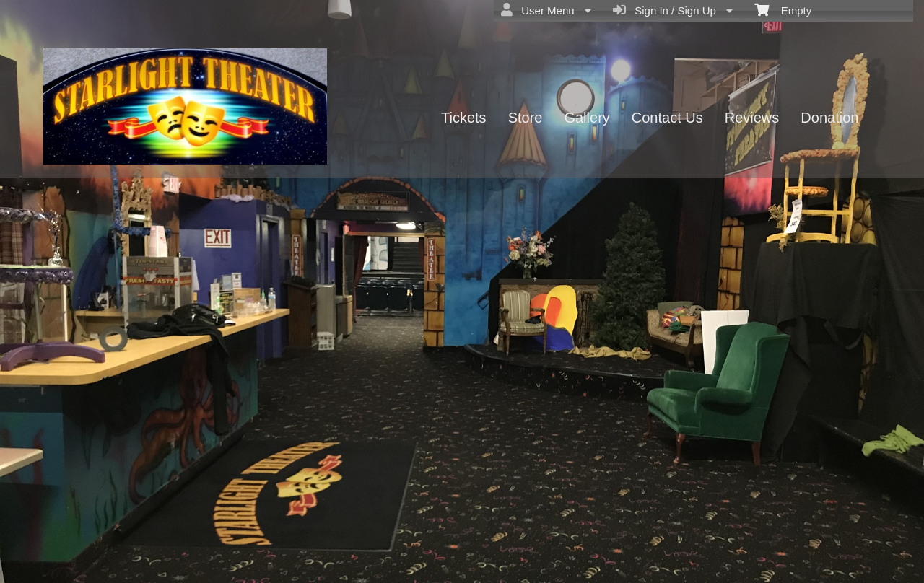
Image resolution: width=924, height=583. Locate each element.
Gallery (587, 118)
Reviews (752, 118)
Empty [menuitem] (783, 9)
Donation (829, 118)
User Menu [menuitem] (546, 10)
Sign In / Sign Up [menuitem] (673, 10)
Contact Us (667, 118)
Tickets (464, 118)
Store (526, 118)
